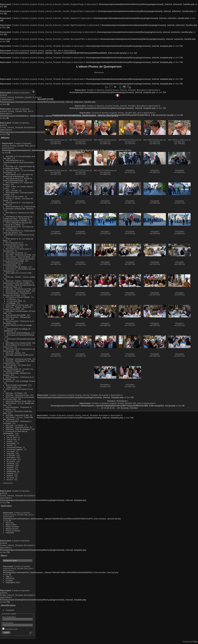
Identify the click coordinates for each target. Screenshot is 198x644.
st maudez (11, 455)
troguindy (11, 453)
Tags (8, 576)
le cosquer (11, 461)
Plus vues (10, 523)
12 (102, 408)
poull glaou (11, 457)
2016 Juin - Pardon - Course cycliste (20, 277)
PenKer (10, 441)
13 (105, 408)
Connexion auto (10, 629)
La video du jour (13, 247)
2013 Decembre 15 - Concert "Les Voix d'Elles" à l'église (18, 370)
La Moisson (11, 299)
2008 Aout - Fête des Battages (18, 429)
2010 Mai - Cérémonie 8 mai (17, 427)
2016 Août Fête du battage (16, 267)
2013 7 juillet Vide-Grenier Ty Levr (19, 389)
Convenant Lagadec (15, 449)
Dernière (134, 408)
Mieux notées (11, 525)
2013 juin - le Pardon (14, 393)
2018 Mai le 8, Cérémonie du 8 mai (20, 235)
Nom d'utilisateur (9, 617)
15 (110, 408)
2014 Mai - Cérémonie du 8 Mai (18, 359)
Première (111, 401)
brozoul (10, 479)
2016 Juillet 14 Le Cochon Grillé (19, 273)
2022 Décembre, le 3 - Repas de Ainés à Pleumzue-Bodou (18, 179)
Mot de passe (8, 623)
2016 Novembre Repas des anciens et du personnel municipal (19, 260)
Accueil (42, 99)
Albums (5, 138)
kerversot (11, 463)
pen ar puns (12, 459)
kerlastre (10, 467)
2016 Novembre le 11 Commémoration (13, 264)
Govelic (10, 445)
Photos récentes (12, 527)
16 (113, 408)
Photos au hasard (13, 531)
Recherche (10, 578)
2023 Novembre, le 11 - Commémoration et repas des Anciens (18, 161)
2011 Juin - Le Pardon (15, 425)
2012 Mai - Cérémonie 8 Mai (17, 415)
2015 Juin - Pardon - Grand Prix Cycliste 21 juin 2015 (17, 308)
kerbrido (10, 473)
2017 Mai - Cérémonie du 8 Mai (18, 255)
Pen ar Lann (12, 437)
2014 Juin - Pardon (13, 353)
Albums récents (12, 529)
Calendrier (10, 533)
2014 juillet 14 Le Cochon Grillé (18, 343)
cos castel (11, 451)
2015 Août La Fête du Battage (18, 297)
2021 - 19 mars (12, 190)
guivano (10, 475)
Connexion (10, 610)
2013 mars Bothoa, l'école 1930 (18, 401)
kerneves (11, 465)
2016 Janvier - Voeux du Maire (18, 291)
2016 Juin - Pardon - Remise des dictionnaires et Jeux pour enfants (18, 282)
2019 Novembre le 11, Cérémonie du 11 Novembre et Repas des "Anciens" (19, 208)
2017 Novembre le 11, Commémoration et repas (13, 244)
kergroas (10, 469)
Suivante (125, 408)
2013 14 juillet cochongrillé (17, 385)
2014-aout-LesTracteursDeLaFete (20, 335)
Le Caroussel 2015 (14, 301)
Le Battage (11, 303)
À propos (9, 580)
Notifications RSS (13, 582)
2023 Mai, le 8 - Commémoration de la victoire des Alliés (19, 167)
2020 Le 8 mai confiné (15, 197)
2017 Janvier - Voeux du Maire (18, 257)
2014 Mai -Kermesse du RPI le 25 (19, 355)
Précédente (122, 401)
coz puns (10, 477)
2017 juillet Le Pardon (15, 253)
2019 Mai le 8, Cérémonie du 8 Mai (20, 213)
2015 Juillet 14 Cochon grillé (17, 305)
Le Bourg (11, 435)
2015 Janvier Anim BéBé (16, 315)
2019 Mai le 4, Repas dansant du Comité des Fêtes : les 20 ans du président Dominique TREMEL (18, 219)
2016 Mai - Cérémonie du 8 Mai (18, 289)
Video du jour (12, 387)
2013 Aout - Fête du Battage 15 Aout (20, 381)
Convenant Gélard (14, 447)
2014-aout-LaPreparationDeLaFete (21, 339)
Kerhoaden (11, 443)
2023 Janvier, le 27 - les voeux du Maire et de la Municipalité (18, 175)
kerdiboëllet (11, 471)
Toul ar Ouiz (12, 439)
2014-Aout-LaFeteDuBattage (18, 333)
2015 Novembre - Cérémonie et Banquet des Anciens (17, 294)
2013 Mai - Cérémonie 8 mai (17, 395)
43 (118, 408)
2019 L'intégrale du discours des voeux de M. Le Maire (17, 224)
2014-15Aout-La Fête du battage (19, 325)
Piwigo (195, 642)
